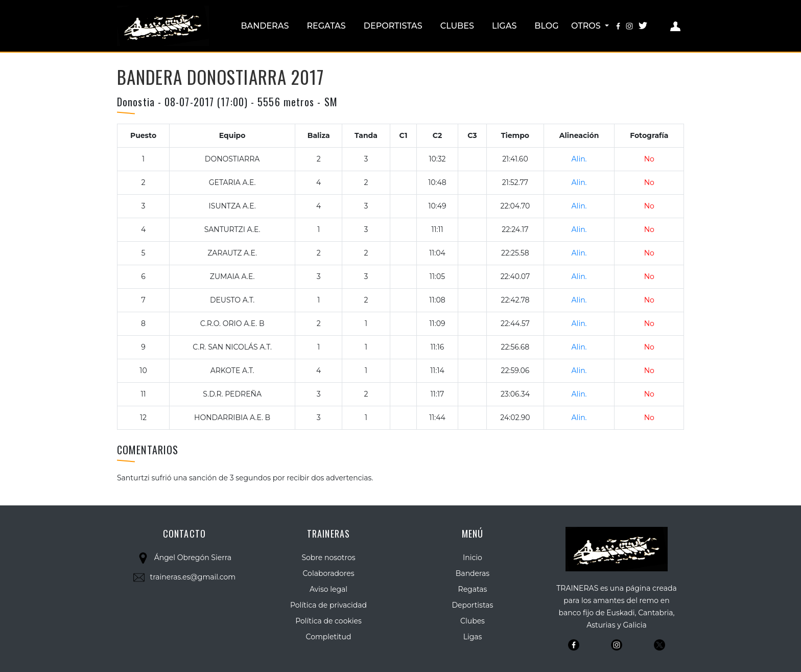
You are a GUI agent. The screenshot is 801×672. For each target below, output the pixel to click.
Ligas (504, 26)
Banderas (265, 26)
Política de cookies (328, 621)
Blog (546, 26)
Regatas (326, 26)
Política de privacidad (328, 605)
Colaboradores (329, 573)
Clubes (457, 26)
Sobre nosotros (328, 558)
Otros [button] (587, 26)
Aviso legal (328, 589)
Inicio (473, 558)
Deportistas (393, 26)
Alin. (579, 159)
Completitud (329, 637)
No (649, 159)
